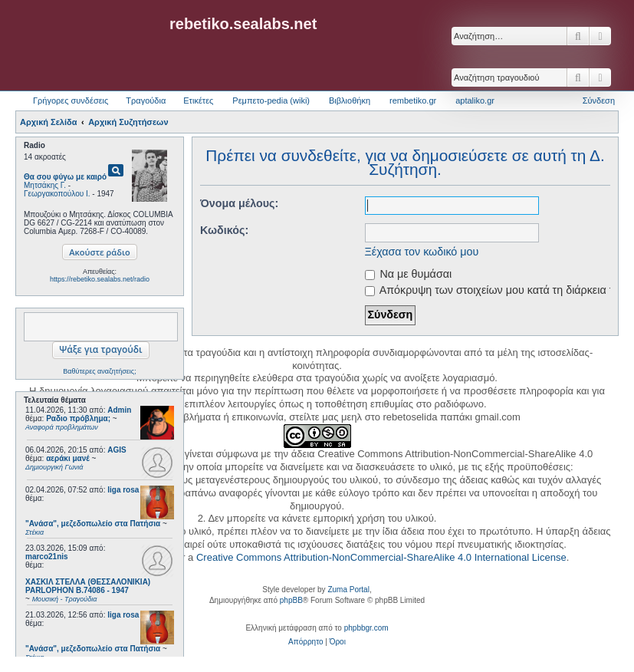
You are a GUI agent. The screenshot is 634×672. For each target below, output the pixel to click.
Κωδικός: (224, 230)
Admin (119, 410)
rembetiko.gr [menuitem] (413, 100)
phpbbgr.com (366, 628)
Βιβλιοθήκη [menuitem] (350, 100)
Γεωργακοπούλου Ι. (57, 194)
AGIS (117, 450)
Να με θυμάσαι (409, 274)
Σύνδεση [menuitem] (599, 100)
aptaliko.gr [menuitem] (475, 100)
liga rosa (123, 490)
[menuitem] (306, 642)
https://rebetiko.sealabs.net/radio (100, 279)
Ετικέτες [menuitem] (198, 100)
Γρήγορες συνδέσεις (71, 100)
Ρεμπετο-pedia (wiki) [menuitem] (271, 100)
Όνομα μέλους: (239, 203)
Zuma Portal (348, 590)
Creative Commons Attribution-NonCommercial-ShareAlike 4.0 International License (381, 557)
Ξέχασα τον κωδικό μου (422, 252)
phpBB (291, 600)
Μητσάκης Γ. (45, 185)
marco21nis (47, 557)
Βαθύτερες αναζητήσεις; (99, 371)
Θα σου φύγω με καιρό (65, 177)
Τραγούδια (146, 100)
